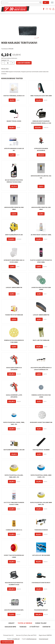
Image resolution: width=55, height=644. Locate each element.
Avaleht (11, 623)
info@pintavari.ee (31, 639)
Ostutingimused (43, 639)
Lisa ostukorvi (24, 63)
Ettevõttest (35, 627)
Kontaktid (46, 627)
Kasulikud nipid (10, 627)
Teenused (23, 627)
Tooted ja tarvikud (25, 623)
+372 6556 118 (16, 639)
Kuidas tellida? (41, 623)
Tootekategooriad (7, 642)
